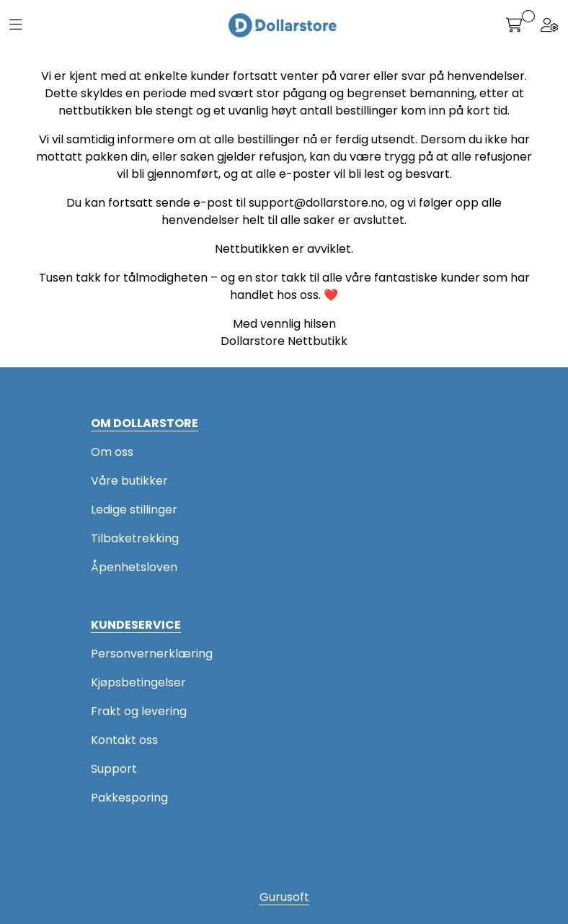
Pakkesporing (129, 798)
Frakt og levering (139, 711)
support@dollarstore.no (317, 203)
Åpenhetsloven (134, 567)
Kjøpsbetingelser (138, 682)
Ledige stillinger (134, 510)
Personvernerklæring (152, 654)
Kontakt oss (124, 740)
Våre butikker (129, 481)
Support (114, 769)
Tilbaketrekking (135, 538)
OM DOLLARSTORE (145, 423)
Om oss (112, 452)
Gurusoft (284, 897)
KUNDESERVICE (136, 625)
